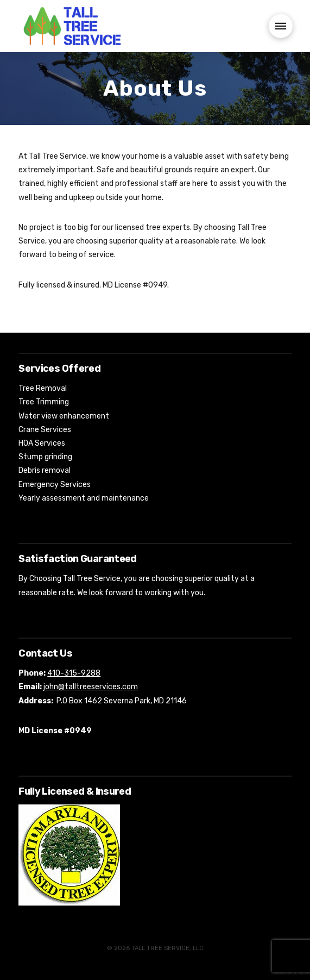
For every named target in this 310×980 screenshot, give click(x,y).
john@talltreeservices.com (91, 687)
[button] (281, 26)
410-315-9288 (74, 673)
